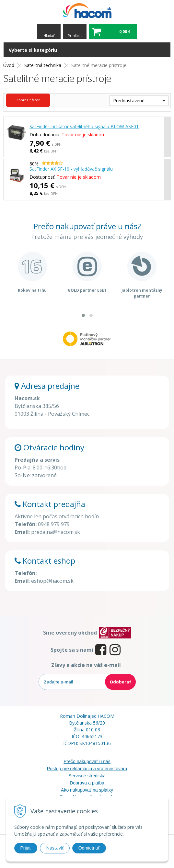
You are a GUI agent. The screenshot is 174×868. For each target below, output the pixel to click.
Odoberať (120, 682)
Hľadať (49, 35)
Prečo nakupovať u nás (87, 761)
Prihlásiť (75, 35)
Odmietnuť (89, 848)
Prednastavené (129, 101)
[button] (83, 315)
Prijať (26, 848)
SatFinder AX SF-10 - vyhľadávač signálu (71, 169)
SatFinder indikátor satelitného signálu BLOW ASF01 (84, 126)
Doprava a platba (87, 783)
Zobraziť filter (28, 100)
